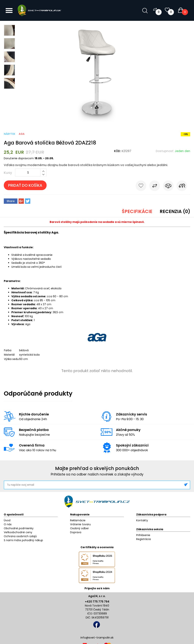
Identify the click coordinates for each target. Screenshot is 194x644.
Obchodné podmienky (19, 528)
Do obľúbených (141, 187)
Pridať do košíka (25, 185)
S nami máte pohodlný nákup (23, 540)
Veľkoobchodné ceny (18, 532)
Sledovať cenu (168, 187)
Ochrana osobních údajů (20, 536)
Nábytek (10, 134)
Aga (22, 134)
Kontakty (142, 520)
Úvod (7, 520)
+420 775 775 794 (97, 602)
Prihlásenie (143, 535)
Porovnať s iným (155, 187)
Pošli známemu (182, 187)
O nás (8, 524)
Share (11, 201)
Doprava (76, 532)
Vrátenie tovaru (80, 524)
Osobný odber (79, 528)
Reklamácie (78, 520)
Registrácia (144, 539)
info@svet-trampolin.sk (97, 637)
